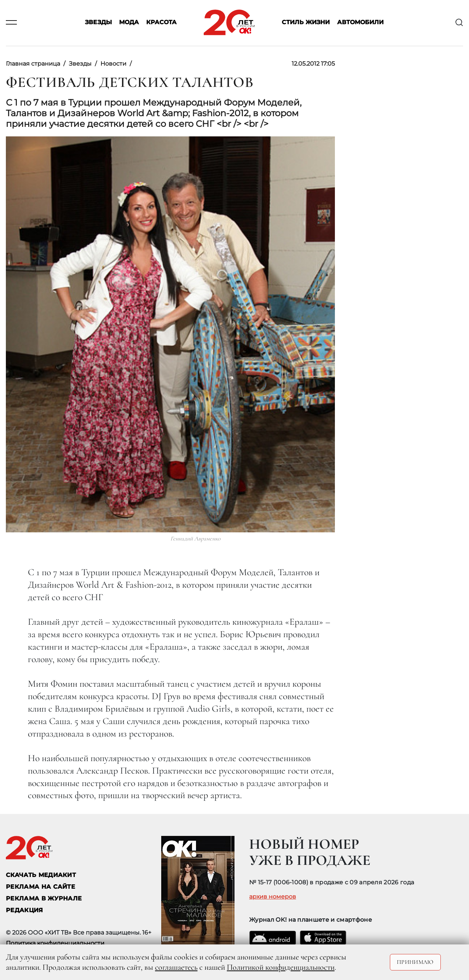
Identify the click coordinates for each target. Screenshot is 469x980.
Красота (161, 23)
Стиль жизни (306, 23)
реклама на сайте (40, 887)
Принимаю (415, 962)
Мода (129, 23)
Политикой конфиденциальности (281, 967)
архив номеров (273, 897)
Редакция (25, 910)
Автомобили (360, 23)
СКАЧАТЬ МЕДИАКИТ (41, 875)
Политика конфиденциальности (55, 943)
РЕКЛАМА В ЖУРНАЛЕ (44, 898)
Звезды (98, 23)
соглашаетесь (176, 967)
